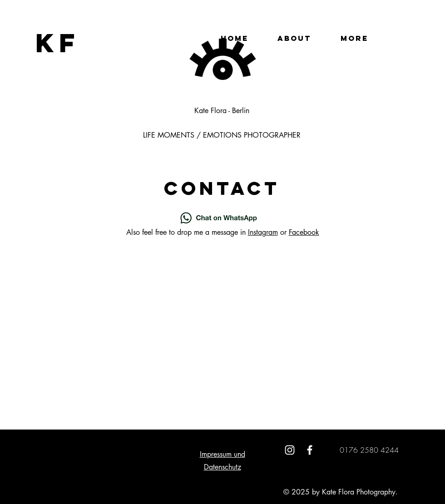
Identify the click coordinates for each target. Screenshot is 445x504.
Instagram (263, 232)
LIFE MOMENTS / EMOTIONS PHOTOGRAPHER (222, 135)
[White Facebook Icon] (310, 450)
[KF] (58, 43)
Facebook (304, 232)
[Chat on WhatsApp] (219, 218)
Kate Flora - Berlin (222, 111)
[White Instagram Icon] (290, 450)
